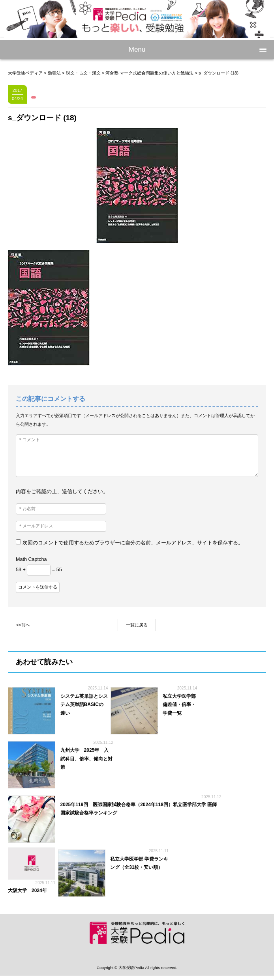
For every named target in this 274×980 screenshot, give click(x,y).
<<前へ (23, 625)
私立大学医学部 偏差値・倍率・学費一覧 (179, 705)
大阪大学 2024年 (30, 891)
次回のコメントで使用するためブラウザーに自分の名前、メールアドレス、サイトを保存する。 (133, 543)
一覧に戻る (137, 625)
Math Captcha (31, 559)
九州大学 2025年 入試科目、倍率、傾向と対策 (86, 759)
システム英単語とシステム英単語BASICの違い (84, 705)
